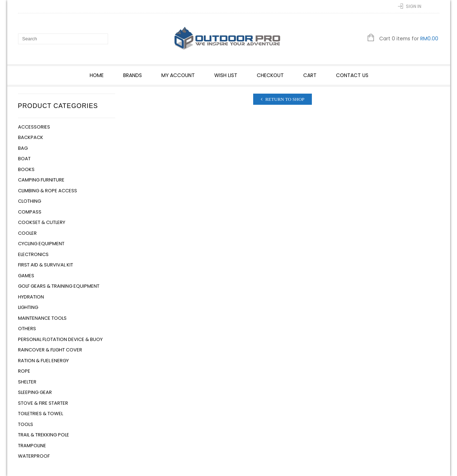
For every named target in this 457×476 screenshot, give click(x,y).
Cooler (27, 233)
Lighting (28, 307)
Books (26, 169)
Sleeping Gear (35, 392)
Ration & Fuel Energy (43, 361)
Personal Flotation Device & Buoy (60, 339)
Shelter (27, 382)
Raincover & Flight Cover (50, 350)
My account (178, 75)
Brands (133, 75)
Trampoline (32, 446)
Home (97, 75)
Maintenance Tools (42, 318)
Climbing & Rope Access (48, 191)
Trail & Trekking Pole (44, 435)
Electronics (33, 254)
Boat (24, 159)
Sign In (414, 6)
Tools (26, 424)
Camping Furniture (41, 180)
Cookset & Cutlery (42, 222)
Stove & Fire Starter (43, 403)
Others (27, 329)
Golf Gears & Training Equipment (59, 286)
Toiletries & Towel (41, 414)
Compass (30, 212)
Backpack (31, 137)
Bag (23, 148)
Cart (310, 75)
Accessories (34, 127)
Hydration (31, 297)
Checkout (270, 75)
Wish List (226, 75)
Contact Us (352, 75)
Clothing (30, 201)
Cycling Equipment (41, 244)
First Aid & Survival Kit (46, 265)
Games (26, 276)
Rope (24, 371)
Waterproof (34, 456)
